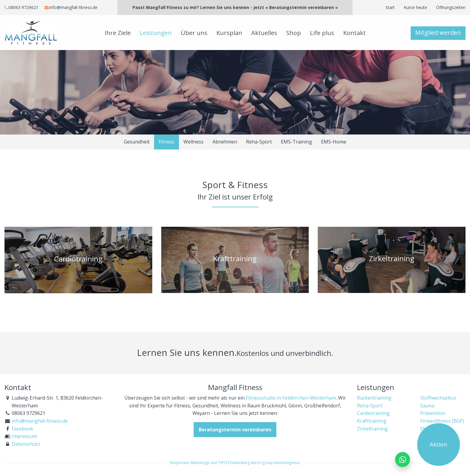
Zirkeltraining (372, 429)
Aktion (439, 445)
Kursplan (229, 33)
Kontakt (354, 33)
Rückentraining (374, 398)
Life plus (322, 33)
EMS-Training (296, 142)
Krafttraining (372, 421)
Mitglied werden (438, 33)
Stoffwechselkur (438, 398)
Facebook (22, 429)
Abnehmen (225, 142)
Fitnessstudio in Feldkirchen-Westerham (291, 398)
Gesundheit (137, 142)
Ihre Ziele (118, 33)
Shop (294, 33)
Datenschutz (26, 444)
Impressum (24, 436)
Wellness (193, 142)
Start (390, 7)
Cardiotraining (373, 413)
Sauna (427, 406)
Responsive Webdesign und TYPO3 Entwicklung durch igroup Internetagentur (235, 463)
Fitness (167, 142)
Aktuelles (264, 33)
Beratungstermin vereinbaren (235, 430)
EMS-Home (334, 142)
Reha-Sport (259, 142)
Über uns (194, 33)
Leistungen (156, 33)
